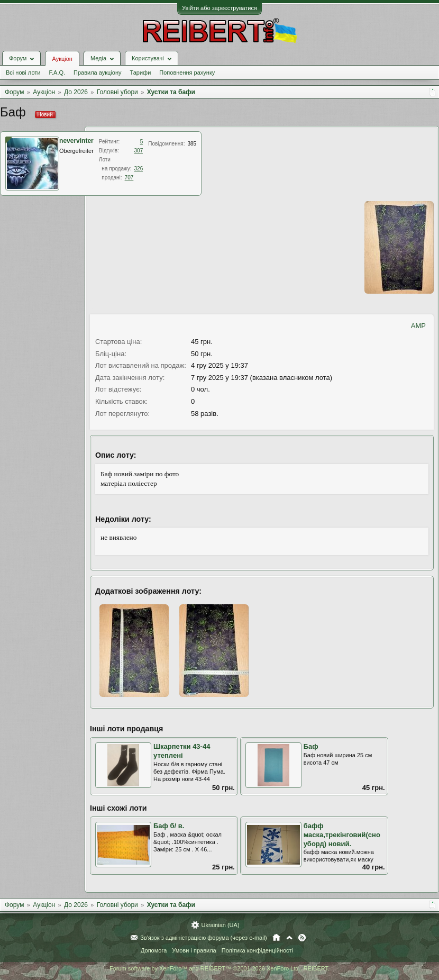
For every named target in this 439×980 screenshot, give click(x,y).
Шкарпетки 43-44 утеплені (182, 751)
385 (192, 144)
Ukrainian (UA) (220, 925)
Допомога (154, 950)
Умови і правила (194, 950)
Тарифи (141, 72)
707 (129, 178)
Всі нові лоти (23, 72)
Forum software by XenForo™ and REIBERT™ (219, 968)
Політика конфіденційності (257, 950)
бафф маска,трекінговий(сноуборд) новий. (342, 834)
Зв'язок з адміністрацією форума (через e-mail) (204, 938)
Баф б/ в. (169, 826)
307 (139, 151)
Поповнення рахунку (187, 72)
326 (139, 169)
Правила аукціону (97, 72)
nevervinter (76, 141)
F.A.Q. (57, 72)
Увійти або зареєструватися (219, 8)
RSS (302, 938)
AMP (418, 326)
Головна (276, 938)
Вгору (289, 938)
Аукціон (62, 59)
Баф (311, 746)
